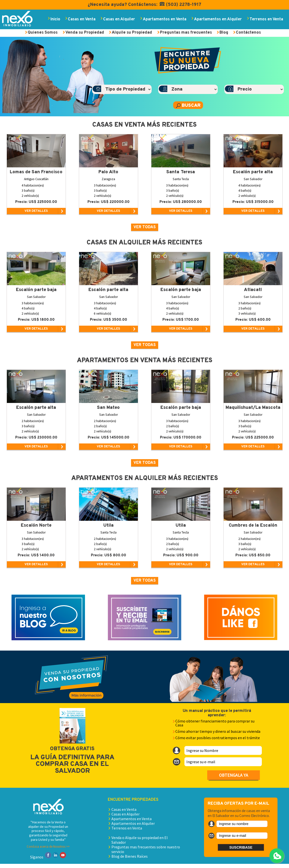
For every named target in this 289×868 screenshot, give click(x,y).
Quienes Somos (43, 33)
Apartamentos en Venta (165, 19)
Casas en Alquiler (119, 19)
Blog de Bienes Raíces (130, 856)
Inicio (55, 19)
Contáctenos (248, 33)
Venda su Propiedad (85, 33)
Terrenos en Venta (266, 19)
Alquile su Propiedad (132, 33)
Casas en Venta (82, 19)
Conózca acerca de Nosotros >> (48, 846)
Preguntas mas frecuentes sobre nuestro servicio (146, 849)
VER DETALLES (36, 211)
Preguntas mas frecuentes (186, 33)
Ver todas (145, 227)
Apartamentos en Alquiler (218, 19)
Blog (224, 33)
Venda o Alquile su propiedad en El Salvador (140, 840)
